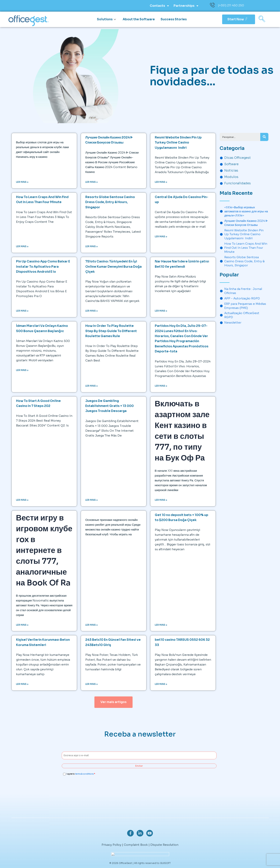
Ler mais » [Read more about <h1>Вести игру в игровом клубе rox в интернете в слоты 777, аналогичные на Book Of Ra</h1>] (22, 625)
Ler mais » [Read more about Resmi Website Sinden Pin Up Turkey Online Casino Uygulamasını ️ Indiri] (161, 182)
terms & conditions (84, 775)
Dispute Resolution (164, 845)
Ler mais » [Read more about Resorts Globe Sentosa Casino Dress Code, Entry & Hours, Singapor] (92, 246)
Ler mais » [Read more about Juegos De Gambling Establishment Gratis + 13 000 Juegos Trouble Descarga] (92, 500)
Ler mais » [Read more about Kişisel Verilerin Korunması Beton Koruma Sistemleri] (22, 685)
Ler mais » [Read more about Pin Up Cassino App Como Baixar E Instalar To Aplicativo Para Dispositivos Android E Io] (22, 311)
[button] (113, 703)
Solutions (107, 19)
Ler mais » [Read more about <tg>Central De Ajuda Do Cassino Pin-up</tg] (161, 236)
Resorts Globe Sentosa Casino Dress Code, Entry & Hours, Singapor (110, 202)
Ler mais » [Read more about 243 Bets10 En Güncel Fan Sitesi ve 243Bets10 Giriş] (92, 685)
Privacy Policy (111, 845)
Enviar (139, 766)
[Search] (264, 137)
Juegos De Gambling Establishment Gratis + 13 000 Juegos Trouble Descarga (110, 406)
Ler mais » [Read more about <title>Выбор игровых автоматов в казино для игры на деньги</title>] (22, 182)
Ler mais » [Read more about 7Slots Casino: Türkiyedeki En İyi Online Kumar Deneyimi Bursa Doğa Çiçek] (92, 311)
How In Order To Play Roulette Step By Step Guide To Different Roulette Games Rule (111, 331)
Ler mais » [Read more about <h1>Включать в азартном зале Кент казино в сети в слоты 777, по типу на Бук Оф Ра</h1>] (161, 500)
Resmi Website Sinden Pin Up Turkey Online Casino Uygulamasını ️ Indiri (178, 143)
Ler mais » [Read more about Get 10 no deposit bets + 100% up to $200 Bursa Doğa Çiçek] (161, 625)
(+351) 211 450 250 (231, 5)
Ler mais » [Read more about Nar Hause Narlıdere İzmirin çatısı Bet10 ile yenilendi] (161, 311)
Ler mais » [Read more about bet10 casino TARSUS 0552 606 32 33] (161, 685)
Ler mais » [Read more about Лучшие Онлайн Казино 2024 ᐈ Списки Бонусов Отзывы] (92, 182)
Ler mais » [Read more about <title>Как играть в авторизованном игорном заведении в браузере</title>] (92, 625)
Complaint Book (136, 845)
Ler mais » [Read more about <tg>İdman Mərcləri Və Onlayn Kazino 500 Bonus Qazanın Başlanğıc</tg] (22, 370)
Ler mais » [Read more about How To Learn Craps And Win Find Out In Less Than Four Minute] (22, 246)
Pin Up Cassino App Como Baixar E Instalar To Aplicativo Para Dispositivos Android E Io (43, 267)
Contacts (159, 6)
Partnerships (186, 6)
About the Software (139, 19)
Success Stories (174, 19)
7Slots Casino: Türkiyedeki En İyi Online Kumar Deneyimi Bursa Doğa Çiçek (113, 267)
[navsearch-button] (262, 19)
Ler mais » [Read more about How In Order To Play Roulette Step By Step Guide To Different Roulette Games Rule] (92, 386)
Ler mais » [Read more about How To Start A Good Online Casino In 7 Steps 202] (22, 500)
